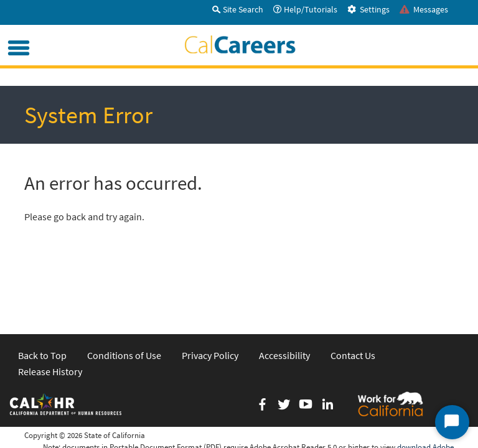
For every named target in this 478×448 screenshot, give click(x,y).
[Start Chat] (452, 422)
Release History (50, 286)
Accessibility (284, 270)
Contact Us (353, 270)
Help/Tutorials (305, 9)
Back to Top (42, 270)
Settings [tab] (368, 9)
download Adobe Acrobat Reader (425, 368)
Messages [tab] (424, 9)
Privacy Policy (210, 270)
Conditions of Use (124, 270)
